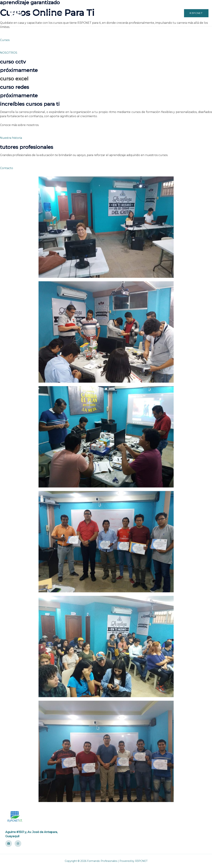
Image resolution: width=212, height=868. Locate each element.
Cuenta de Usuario (141, 13)
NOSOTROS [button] (9, 53)
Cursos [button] (5, 40)
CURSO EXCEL (14, 79)
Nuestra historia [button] (11, 138)
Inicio (103, 13)
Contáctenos (169, 13)
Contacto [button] (7, 168)
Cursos (117, 13)
